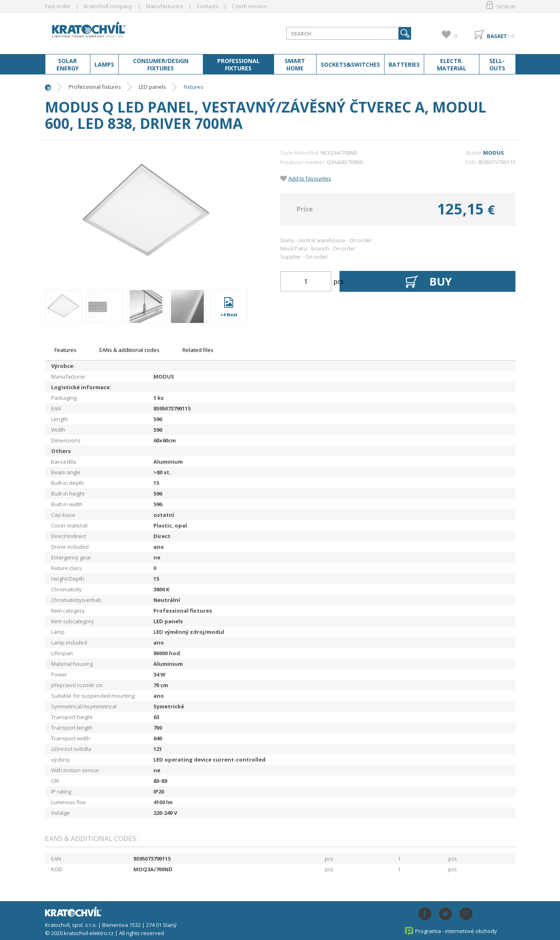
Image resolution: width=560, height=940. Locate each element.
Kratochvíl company (108, 6)
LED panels (152, 87)
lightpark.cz (110, 32)
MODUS (494, 153)
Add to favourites (310, 178)
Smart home (295, 65)
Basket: (498, 36)
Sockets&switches (350, 65)
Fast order (58, 6)
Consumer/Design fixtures (161, 65)
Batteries (404, 65)
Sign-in (506, 7)
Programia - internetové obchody (456, 931)
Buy (441, 282)
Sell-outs (497, 65)
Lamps (104, 65)
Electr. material (452, 65)
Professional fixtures (238, 65)
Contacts (208, 6)
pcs (338, 282)
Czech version (250, 6)
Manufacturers (165, 6)
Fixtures (193, 87)
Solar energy (67, 65)
